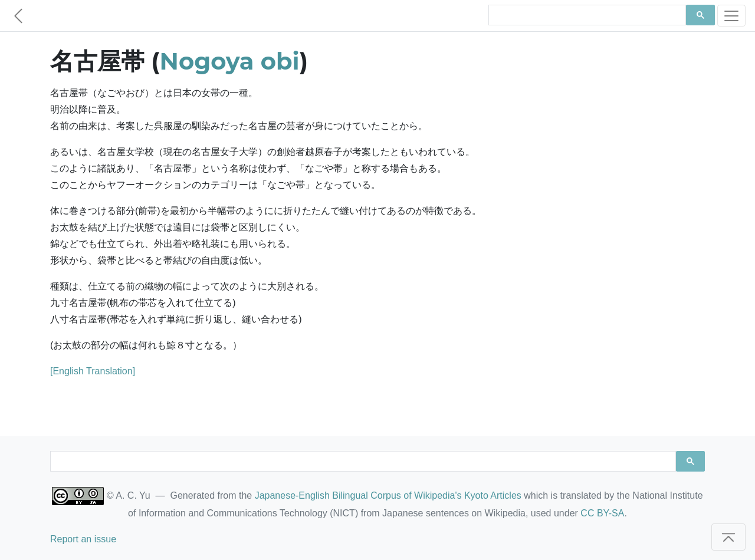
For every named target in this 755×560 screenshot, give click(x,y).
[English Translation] (93, 371)
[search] (586, 15)
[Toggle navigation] (731, 16)
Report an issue (83, 539)
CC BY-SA (602, 513)
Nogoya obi (230, 61)
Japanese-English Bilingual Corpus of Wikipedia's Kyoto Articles (388, 495)
